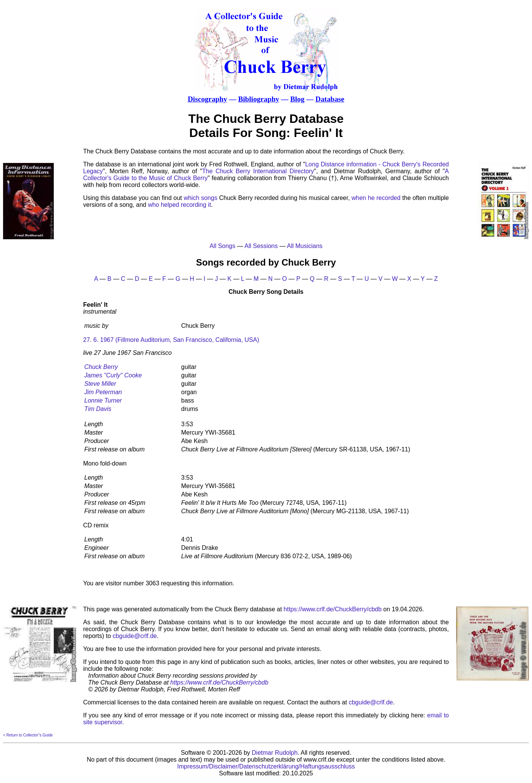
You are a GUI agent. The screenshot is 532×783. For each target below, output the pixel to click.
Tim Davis (98, 409)
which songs (201, 198)
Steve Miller (100, 384)
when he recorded (376, 198)
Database (330, 99)
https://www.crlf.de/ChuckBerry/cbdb (333, 609)
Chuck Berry (101, 367)
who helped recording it (179, 205)
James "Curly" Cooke (113, 375)
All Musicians (305, 246)
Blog (297, 99)
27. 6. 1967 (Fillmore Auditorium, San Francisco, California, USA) (171, 340)
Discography (207, 99)
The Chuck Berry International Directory (258, 171)
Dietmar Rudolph (275, 753)
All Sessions (261, 246)
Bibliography (259, 99)
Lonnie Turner (103, 400)
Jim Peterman (103, 392)
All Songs (222, 246)
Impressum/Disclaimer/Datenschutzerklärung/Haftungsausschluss (266, 766)
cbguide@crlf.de (135, 636)
